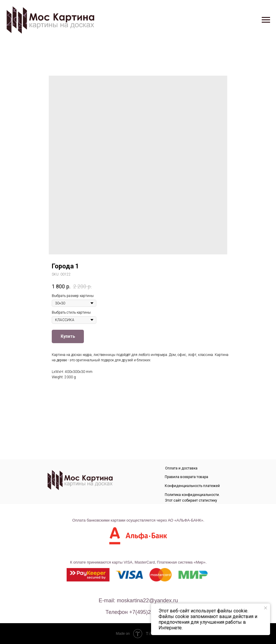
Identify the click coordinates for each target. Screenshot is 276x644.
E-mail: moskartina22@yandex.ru (138, 601)
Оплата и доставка (181, 468)
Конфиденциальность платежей (192, 486)
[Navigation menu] (266, 20)
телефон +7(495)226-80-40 (139, 612)
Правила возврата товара (186, 477)
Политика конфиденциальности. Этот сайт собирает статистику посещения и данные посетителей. (195, 500)
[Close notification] (266, 608)
